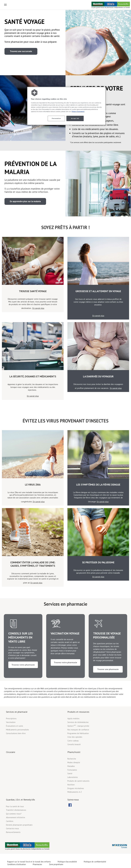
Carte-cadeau (73, 749)
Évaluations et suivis (15, 734)
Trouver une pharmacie (108, 675)
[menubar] (72, 813)
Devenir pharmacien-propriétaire (19, 833)
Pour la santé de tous (15, 814)
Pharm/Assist (74, 760)
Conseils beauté (74, 752)
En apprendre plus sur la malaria (25, 201)
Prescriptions (11, 727)
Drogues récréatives (76, 796)
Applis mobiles (73, 727)
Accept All (75, 118)
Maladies (71, 774)
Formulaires (72, 778)
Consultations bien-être (16, 741)
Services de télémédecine (78, 730)
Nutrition (71, 793)
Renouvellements (13, 840)
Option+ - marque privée (78, 734)
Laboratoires (73, 785)
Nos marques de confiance (78, 738)
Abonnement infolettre (16, 826)
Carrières (10, 829)
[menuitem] (70, 813)
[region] (66, 106)
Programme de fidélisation (78, 741)
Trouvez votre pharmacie (23, 675)
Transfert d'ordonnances (16, 818)
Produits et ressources (78, 720)
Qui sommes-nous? (14, 822)
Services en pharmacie (17, 720)
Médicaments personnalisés (17, 738)
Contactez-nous (12, 837)
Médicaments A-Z (75, 800)
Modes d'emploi (74, 771)
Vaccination (11, 730)
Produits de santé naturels (78, 789)
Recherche (72, 767)
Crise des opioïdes (75, 745)
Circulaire (11, 760)
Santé (70, 782)
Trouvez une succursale (21, 51)
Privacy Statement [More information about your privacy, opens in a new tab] (78, 111)
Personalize (56, 118)
